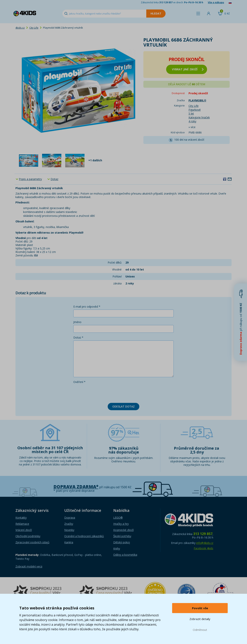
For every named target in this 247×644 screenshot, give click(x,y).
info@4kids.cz (205, 543)
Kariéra (69, 542)
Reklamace (22, 524)
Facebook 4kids (203, 548)
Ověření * (79, 382)
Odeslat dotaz (123, 406)
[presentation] (103, 392)
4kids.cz (20, 28)
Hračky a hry (121, 524)
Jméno (77, 322)
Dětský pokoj (122, 542)
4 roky (192, 121)
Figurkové (195, 110)
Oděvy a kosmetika (125, 555)
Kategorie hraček (199, 117)
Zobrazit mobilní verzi (29, 566)
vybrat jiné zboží (188, 69)
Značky (69, 524)
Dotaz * (78, 337)
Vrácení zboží (24, 530)
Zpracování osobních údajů (32, 542)
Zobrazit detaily (200, 619)
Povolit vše (200, 608)
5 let (191, 114)
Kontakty (21, 518)
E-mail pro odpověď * (87, 307)
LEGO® (118, 518)
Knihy (117, 548)
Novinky (69, 530)
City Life (34, 28)
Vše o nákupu (216, 2)
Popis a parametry (30, 179)
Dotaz (54, 179)
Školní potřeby (122, 536)
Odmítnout (200, 630)
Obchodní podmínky (28, 536)
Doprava (70, 518)
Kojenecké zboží (123, 530)
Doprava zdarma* (76, 487)
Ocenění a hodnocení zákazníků (84, 536)
